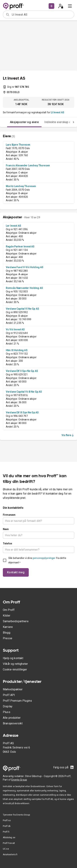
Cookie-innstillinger (15, 669)
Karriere (8, 627)
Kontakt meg (16, 572)
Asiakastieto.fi (10, 855)
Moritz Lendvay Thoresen (21, 186)
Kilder (7, 616)
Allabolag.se (9, 838)
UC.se (6, 849)
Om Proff (9, 610)
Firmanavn (9, 515)
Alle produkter (12, 718)
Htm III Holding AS (17, 350)
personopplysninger (44, 558)
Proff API (9, 695)
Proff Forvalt (9, 843)
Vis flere (68, 435)
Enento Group (19, 780)
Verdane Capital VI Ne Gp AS (22, 309)
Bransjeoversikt (13, 723)
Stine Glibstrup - (34, 776)
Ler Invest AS (13, 226)
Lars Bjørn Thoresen (18, 145)
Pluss (7, 712)
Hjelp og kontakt (13, 658)
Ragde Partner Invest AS (20, 246)
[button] (51, 6)
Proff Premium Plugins (17, 701)
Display (8, 706)
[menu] (70, 6)
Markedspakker (13, 689)
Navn (6, 529)
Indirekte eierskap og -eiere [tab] (56, 122)
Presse (8, 638)
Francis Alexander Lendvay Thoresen (28, 165)
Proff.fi (6, 832)
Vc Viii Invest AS (15, 329)
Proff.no (7, 820)
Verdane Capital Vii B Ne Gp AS (24, 392)
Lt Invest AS (57, 112)
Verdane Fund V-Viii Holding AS (25, 267)
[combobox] (42, 15)
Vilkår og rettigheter (15, 664)
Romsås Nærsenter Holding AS (24, 288)
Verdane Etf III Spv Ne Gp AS (22, 412)
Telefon (7, 543)
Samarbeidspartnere (16, 621)
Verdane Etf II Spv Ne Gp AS (22, 371)
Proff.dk (7, 826)
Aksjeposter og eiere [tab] (17, 122)
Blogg (7, 633)
